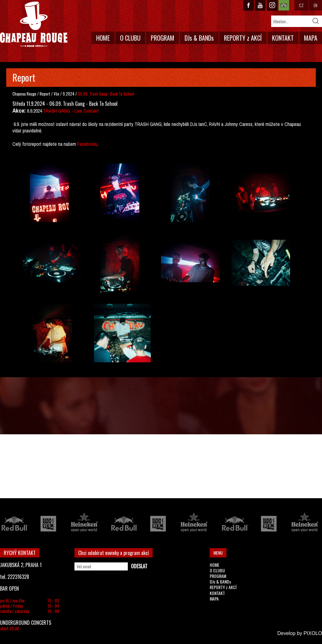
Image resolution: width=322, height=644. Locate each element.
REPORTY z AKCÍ (243, 38)
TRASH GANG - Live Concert (71, 111)
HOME (103, 38)
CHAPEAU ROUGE (34, 24)
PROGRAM (163, 38)
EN (315, 5)
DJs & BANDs (199, 38)
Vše (57, 94)
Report (45, 94)
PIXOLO (313, 633)
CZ (301, 5)
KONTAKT (283, 38)
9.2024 (69, 94)
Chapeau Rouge (24, 94)
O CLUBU (130, 38)
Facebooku (87, 144)
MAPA (311, 38)
